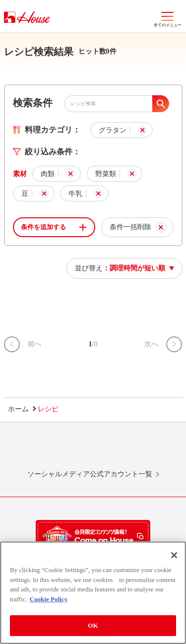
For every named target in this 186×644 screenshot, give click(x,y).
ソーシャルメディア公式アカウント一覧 (90, 474)
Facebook (112, 451)
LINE (37, 451)
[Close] (174, 555)
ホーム (18, 409)
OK (93, 625)
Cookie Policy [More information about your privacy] (49, 599)
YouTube (149, 451)
